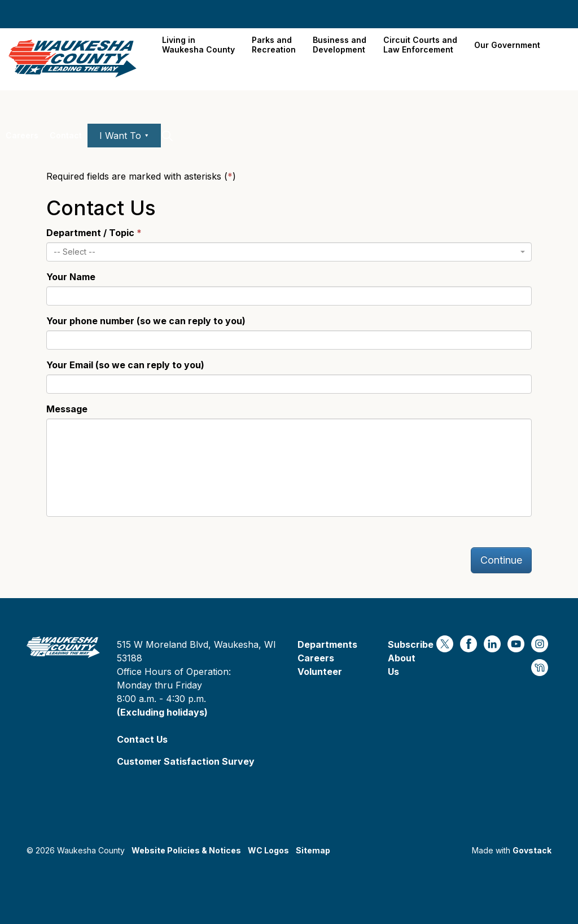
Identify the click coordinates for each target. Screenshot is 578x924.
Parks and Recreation (274, 45)
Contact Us (142, 739)
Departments (327, 644)
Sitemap (313, 850)
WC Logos (268, 850)
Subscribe (411, 644)
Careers (22, 135)
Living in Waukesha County (198, 45)
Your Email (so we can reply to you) (125, 365)
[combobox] (289, 252)
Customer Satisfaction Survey (186, 761)
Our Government (507, 45)
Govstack (532, 850)
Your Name (71, 277)
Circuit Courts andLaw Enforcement (420, 45)
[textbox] (286, 252)
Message (67, 409)
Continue (501, 560)
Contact (66, 135)
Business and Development (340, 45)
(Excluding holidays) (162, 712)
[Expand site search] (167, 136)
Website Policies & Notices (186, 850)
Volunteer (320, 672)
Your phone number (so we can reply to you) (146, 321)
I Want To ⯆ (124, 136)
